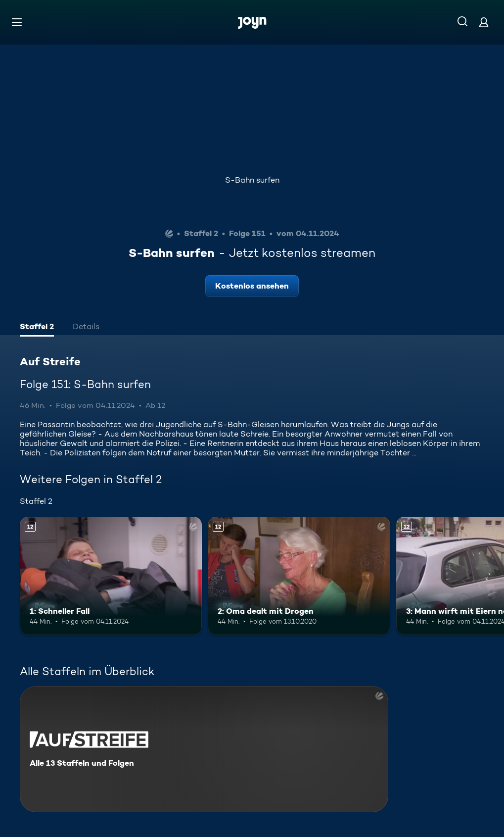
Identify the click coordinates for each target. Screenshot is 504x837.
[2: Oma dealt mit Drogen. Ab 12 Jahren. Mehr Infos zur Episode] (299, 576)
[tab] (37, 328)
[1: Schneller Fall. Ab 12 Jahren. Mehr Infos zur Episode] (111, 576)
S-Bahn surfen (252, 180)
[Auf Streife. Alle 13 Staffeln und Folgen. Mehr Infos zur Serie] (204, 749)
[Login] (484, 22)
